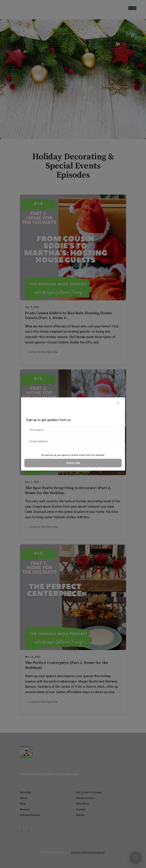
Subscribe (73, 463)
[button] (118, 403)
